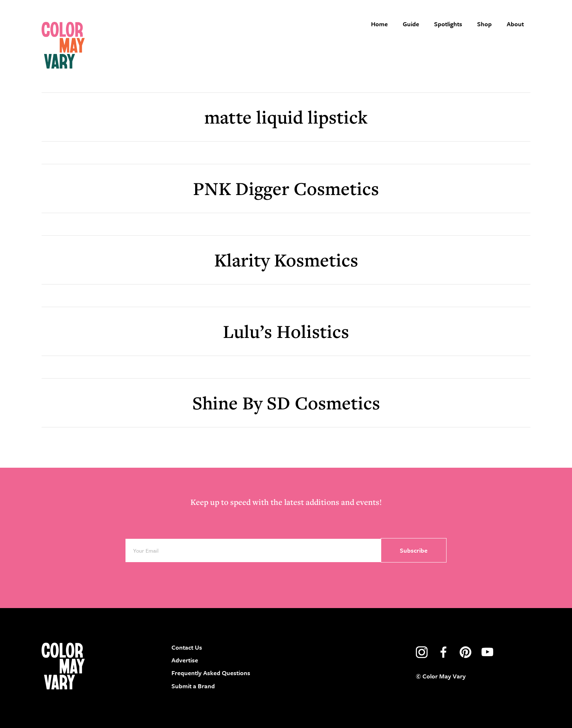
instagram (422, 652)
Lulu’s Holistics (286, 331)
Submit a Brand (193, 686)
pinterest (465, 652)
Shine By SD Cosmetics (286, 403)
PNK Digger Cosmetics (286, 188)
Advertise (185, 660)
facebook (444, 652)
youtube (487, 652)
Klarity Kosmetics (286, 260)
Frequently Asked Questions (211, 673)
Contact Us (187, 647)
